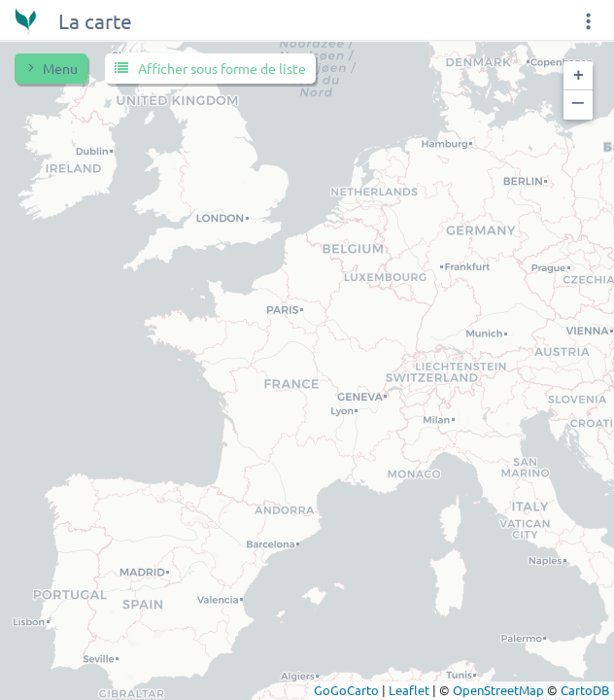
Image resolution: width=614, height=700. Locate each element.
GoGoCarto (346, 690)
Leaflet (409, 690)
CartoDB (585, 690)
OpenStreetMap (498, 690)
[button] (578, 76)
